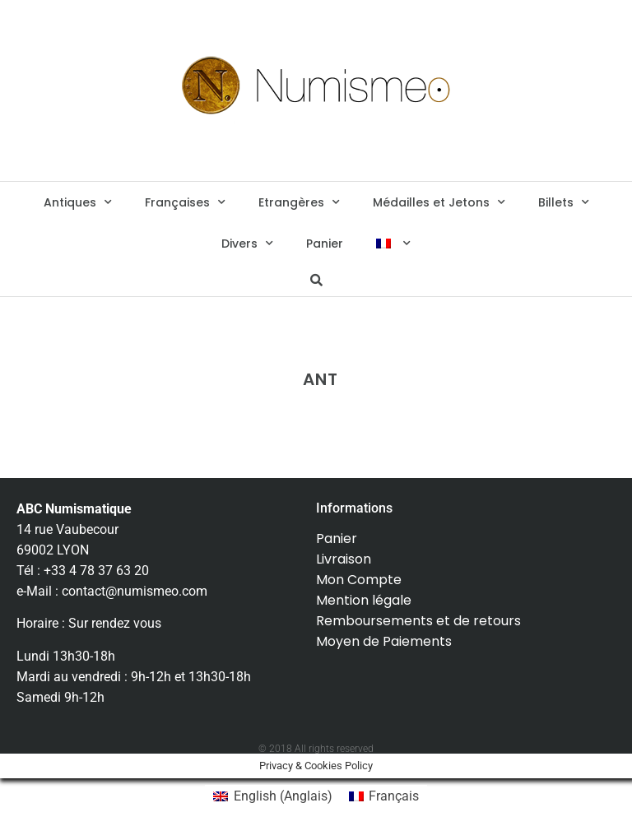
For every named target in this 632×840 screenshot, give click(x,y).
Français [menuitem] (394, 796)
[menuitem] (393, 244)
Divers (247, 244)
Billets (564, 202)
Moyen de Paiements (384, 641)
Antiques (78, 202)
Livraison (344, 559)
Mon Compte (359, 580)
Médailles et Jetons (439, 202)
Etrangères (299, 202)
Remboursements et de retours (418, 621)
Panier (325, 244)
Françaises (185, 202)
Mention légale (364, 600)
